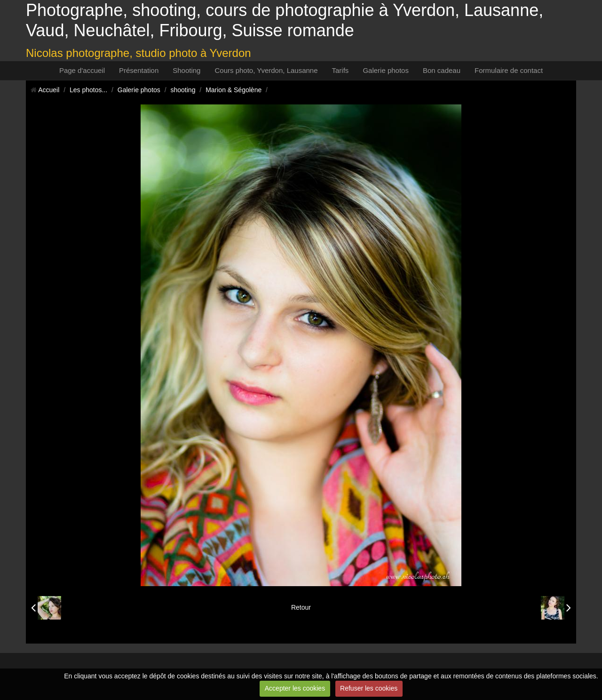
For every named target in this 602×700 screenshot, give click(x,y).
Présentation (139, 70)
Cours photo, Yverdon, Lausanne (266, 70)
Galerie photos (386, 70)
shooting (183, 90)
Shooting (186, 70)
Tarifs (341, 70)
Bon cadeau (442, 70)
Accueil (49, 90)
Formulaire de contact (509, 70)
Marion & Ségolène (234, 90)
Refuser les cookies (369, 688)
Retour (301, 607)
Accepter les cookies (295, 688)
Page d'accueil (82, 70)
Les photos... (88, 90)
